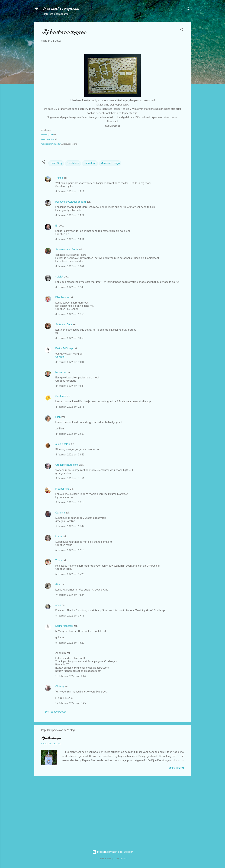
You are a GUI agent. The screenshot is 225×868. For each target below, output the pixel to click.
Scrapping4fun (47, 135)
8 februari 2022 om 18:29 (70, 643)
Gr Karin (60, 357)
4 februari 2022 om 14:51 (70, 239)
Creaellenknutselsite (67, 465)
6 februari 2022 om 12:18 (70, 550)
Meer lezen (176, 768)
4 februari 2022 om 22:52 (70, 434)
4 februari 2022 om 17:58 (70, 314)
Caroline (60, 513)
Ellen (58, 417)
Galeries (123, 859)
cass (58, 605)
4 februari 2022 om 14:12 (70, 192)
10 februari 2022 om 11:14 (70, 676)
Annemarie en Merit (67, 250)
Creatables (73, 163)
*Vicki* (59, 277)
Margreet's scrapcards (61, 8)
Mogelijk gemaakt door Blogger (113, 852)
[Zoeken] (189, 10)
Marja (59, 537)
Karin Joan (90, 163)
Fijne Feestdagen (51, 738)
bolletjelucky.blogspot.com (71, 202)
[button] (182, 30)
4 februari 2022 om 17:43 (70, 287)
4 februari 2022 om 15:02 (70, 266)
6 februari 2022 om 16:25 (70, 574)
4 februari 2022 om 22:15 (70, 407)
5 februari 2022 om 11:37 (70, 478)
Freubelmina (62, 489)
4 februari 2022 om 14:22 (70, 215)
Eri (57, 226)
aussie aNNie (63, 444)
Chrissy (60, 686)
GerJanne (61, 396)
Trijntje (59, 178)
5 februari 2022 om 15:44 (70, 526)
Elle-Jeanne (62, 297)
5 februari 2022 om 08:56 (70, 455)
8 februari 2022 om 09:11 (70, 616)
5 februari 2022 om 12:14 (70, 502)
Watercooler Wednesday (51, 144)
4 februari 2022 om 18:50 (70, 338)
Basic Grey (56, 163)
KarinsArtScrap (64, 348)
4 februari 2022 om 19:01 (70, 362)
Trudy (59, 560)
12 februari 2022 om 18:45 (70, 703)
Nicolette (61, 372)
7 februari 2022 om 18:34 (70, 595)
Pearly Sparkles (48, 139)
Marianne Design (110, 163)
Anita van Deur (64, 324)
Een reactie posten (56, 712)
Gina (58, 584)
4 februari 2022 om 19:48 (70, 386)
